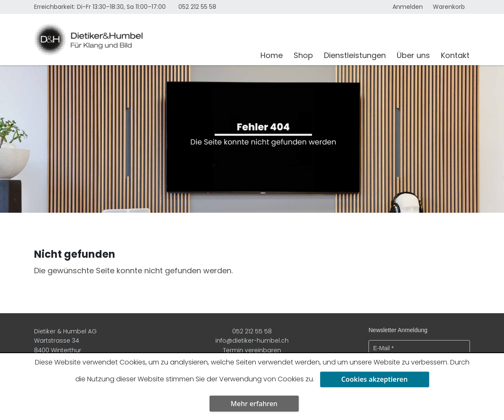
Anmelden (408, 7)
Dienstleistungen (355, 55)
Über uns (413, 55)
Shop (303, 55)
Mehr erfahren (254, 404)
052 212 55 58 (197, 7)
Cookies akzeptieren (374, 379)
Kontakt (455, 55)
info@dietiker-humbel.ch (252, 341)
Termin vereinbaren (252, 350)
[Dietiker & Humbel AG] (142, 40)
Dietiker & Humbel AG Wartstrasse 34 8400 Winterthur (65, 341)
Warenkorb (449, 7)
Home (272, 55)
